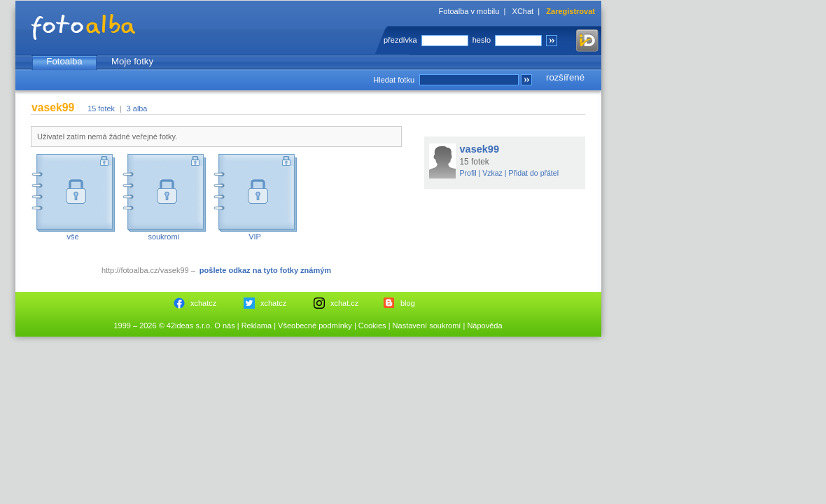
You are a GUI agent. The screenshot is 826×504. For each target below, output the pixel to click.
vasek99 (480, 149)
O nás (224, 325)
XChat (523, 11)
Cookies (372, 325)
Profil (468, 173)
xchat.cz (344, 303)
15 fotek (101, 108)
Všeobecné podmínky (315, 325)
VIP (255, 237)
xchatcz (203, 303)
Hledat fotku (394, 80)
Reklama (257, 325)
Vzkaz (492, 173)
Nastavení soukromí (427, 325)
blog (408, 303)
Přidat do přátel (533, 173)
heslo (482, 40)
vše (72, 237)
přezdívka (400, 40)
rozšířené (565, 77)
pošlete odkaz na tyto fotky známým (265, 270)
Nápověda (484, 325)
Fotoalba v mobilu (469, 11)
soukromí (163, 237)
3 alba (137, 108)
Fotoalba (64, 61)
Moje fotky (132, 61)
